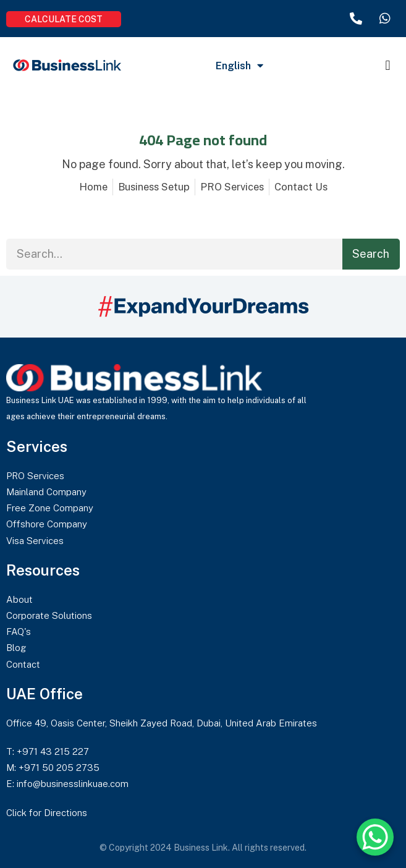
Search (371, 254)
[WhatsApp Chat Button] (375, 837)
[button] (388, 65)
